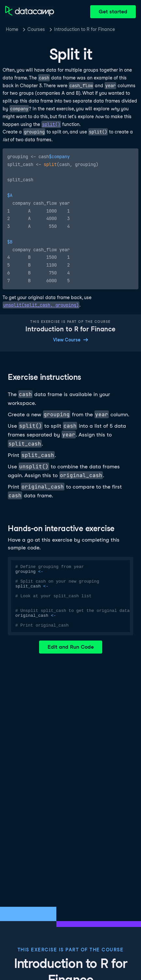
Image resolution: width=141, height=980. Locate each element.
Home (12, 29)
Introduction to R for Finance (85, 29)
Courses (36, 29)
